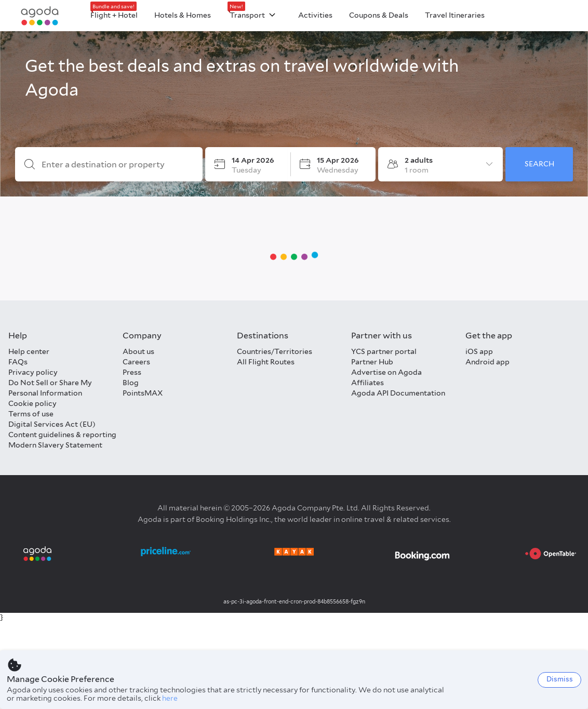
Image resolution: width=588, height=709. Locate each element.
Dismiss (560, 679)
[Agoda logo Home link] (40, 16)
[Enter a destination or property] (117, 165)
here (170, 698)
